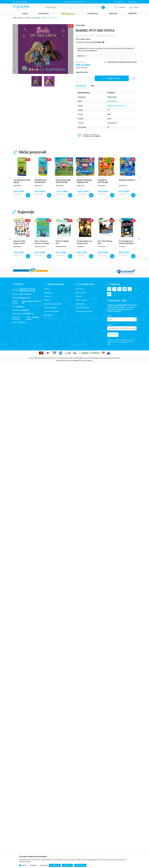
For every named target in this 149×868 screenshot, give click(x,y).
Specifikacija (81, 86)
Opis (93, 86)
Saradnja (47, 296)
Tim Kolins (122, 247)
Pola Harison (102, 247)
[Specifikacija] (81, 86)
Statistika (33, 865)
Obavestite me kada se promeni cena (122, 62)
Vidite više (82, 56)
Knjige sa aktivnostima (116, 106)
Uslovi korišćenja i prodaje (53, 304)
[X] (114, 289)
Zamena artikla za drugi (84, 311)
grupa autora (85, 39)
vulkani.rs (64, 361)
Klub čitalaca (48, 315)
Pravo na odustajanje (51, 311)
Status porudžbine (21, 2)
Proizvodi (28, 18)
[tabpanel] (43, 49)
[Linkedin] (109, 294)
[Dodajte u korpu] (112, 78)
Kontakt (47, 300)
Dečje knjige (36, 18)
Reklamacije (80, 304)
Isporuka (79, 296)
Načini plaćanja (81, 293)
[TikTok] (130, 289)
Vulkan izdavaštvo (18, 18)
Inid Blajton (80, 247)
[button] (134, 7)
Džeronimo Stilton (40, 247)
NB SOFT (77, 361)
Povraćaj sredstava (82, 308)
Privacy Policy (116, 342)
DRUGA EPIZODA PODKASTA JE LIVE (74, 2)
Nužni (24, 865)
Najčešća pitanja (81, 300)
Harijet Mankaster (61, 247)
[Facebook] (109, 289)
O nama (47, 289)
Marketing (44, 865)
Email (109, 316)
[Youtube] (125, 289)
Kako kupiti (79, 289)
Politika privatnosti (51, 308)
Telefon (110, 325)
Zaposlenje (48, 293)
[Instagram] (119, 289)
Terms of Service (128, 342)
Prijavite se (113, 335)
